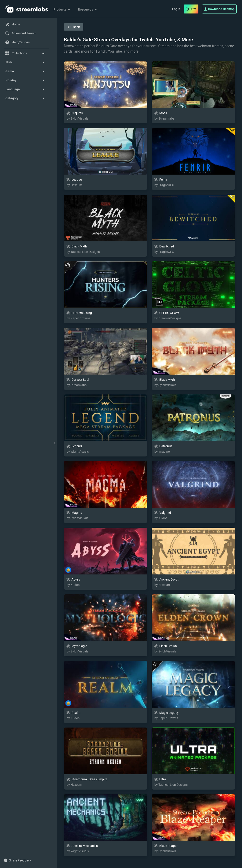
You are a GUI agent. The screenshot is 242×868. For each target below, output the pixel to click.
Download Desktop (219, 9)
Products (62, 9)
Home (13, 24)
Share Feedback (17, 860)
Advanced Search (21, 33)
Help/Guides (18, 42)
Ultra (191, 9)
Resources (88, 9)
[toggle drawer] (55, 443)
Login (176, 9)
